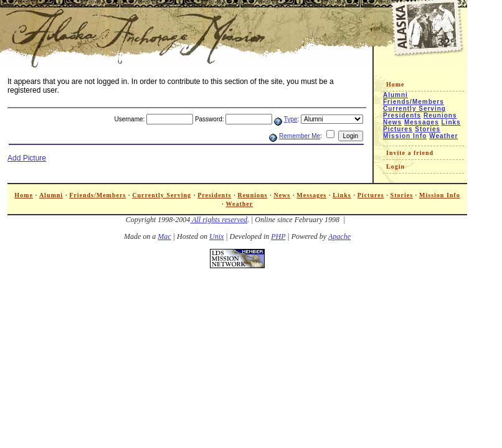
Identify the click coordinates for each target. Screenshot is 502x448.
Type (291, 119)
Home (395, 84)
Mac (164, 236)
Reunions (440, 115)
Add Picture (27, 158)
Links (451, 122)
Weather (443, 136)
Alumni (395, 95)
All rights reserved (219, 220)
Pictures (398, 129)
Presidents (402, 115)
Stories (428, 129)
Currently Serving (414, 109)
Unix (216, 236)
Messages (422, 122)
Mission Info (405, 136)
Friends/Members (414, 102)
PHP (278, 236)
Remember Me (300, 136)
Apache (339, 236)
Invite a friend (410, 153)
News (392, 122)
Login (395, 166)
